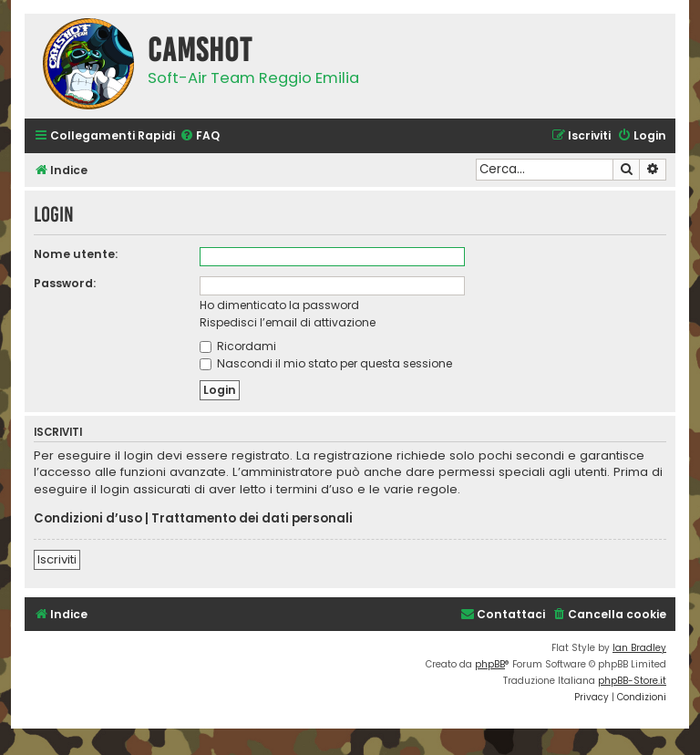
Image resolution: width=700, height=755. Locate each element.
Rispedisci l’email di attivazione (288, 322)
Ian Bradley (639, 648)
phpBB (490, 664)
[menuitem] (200, 136)
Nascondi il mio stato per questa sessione (326, 363)
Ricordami (238, 346)
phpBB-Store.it (632, 681)
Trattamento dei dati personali (252, 519)
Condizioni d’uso (88, 519)
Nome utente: (76, 254)
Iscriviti (57, 559)
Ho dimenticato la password (279, 305)
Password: (65, 283)
